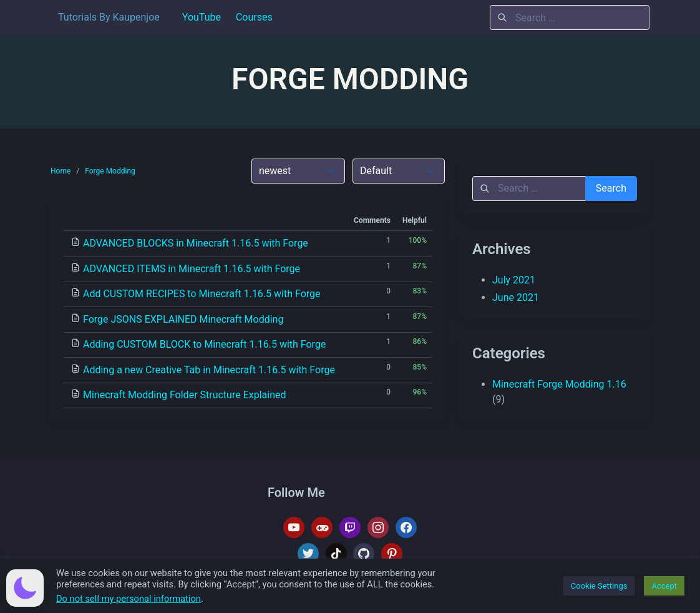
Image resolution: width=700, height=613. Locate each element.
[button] (25, 588)
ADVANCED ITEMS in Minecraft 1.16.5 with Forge (192, 269)
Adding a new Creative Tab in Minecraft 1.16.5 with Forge (209, 370)
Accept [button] (664, 586)
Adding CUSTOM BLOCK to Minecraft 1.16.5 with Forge (204, 344)
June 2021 (516, 297)
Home (61, 171)
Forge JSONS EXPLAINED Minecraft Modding (183, 319)
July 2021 (514, 280)
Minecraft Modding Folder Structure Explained (185, 395)
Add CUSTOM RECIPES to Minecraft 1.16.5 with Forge (202, 294)
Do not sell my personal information (129, 599)
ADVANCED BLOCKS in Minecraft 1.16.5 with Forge (196, 243)
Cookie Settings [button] (599, 586)
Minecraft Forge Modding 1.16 (559, 384)
